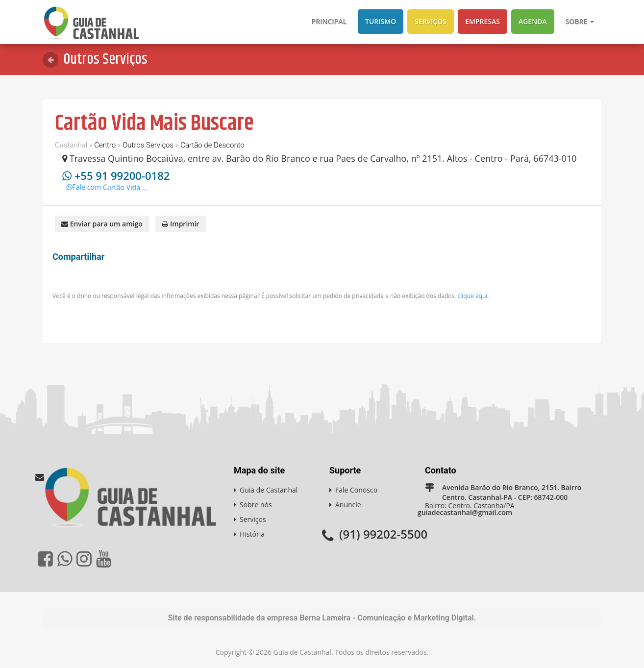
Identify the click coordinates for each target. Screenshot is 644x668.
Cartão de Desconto (212, 145)
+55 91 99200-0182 (122, 175)
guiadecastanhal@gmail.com (465, 512)
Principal (329, 21)
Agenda (533, 21)
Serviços (431, 21)
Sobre (580, 21)
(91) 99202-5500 (383, 534)
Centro (105, 145)
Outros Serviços (148, 145)
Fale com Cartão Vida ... (110, 189)
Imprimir (180, 224)
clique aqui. (473, 296)
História (252, 534)
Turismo (381, 21)
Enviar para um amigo (102, 224)
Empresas (483, 21)
